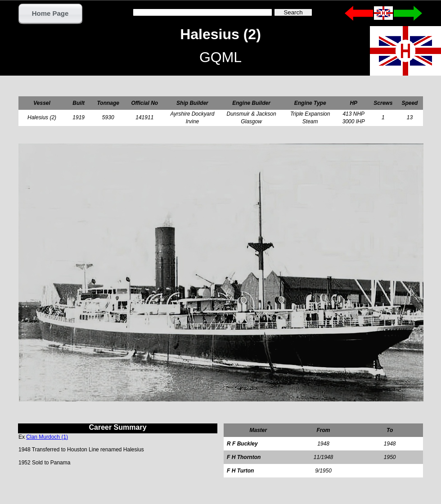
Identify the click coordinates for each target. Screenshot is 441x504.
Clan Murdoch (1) (47, 437)
